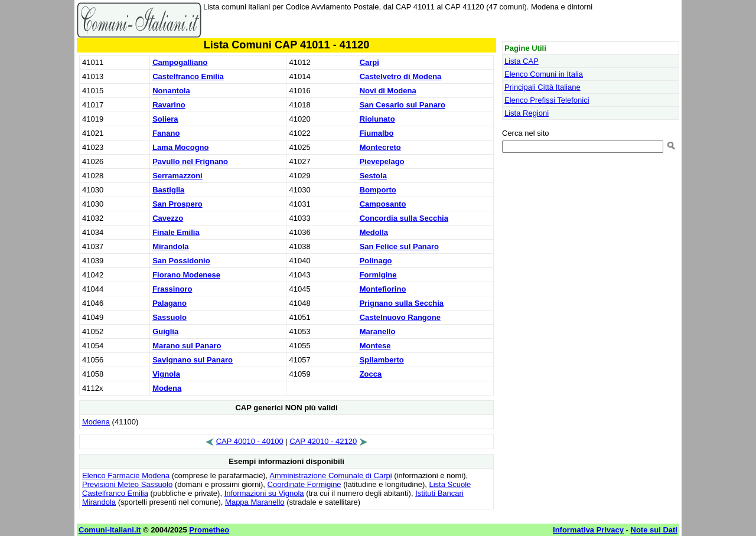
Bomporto (378, 190)
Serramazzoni (177, 176)
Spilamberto (382, 360)
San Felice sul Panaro (399, 246)
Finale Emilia (176, 232)
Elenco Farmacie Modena (126, 475)
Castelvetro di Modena (401, 76)
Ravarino (169, 105)
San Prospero (177, 204)
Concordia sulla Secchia (404, 218)
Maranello (378, 331)
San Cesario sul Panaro (403, 105)
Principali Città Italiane (542, 87)
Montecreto (380, 147)
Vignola (166, 374)
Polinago (376, 261)
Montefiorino (383, 289)
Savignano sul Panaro (193, 360)
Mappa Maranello (255, 502)
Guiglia (165, 331)
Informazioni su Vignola (264, 493)
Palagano (170, 303)
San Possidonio (181, 261)
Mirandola (170, 246)
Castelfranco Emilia (188, 76)
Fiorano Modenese (186, 275)
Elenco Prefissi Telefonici (547, 100)
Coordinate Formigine (304, 484)
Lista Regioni (527, 113)
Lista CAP (522, 61)
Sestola (373, 176)
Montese (375, 346)
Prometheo (209, 530)
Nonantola (171, 91)
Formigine (378, 275)
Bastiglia (168, 190)
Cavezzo (168, 218)
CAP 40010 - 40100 (250, 441)
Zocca (371, 374)
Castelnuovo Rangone (400, 317)
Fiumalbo (377, 133)
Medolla (374, 232)
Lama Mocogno (180, 147)
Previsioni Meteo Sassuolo (127, 484)
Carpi (369, 62)
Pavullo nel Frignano (190, 161)
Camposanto (383, 204)
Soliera (165, 119)
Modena (167, 388)
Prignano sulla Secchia (402, 303)
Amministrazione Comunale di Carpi (330, 475)
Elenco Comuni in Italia (544, 74)
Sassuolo (170, 317)
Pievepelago (382, 161)
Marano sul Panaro (187, 346)
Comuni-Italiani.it (110, 530)
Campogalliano (180, 62)
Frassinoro (172, 289)
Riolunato (377, 119)
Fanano (166, 133)
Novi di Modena (388, 91)
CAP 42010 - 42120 (323, 441)
